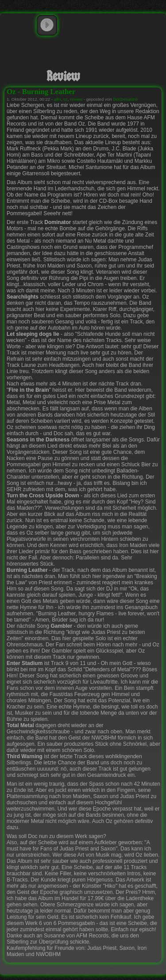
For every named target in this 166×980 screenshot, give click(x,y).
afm (58, 99)
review (77, 99)
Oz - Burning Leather (41, 92)
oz (66, 99)
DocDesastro (125, 99)
